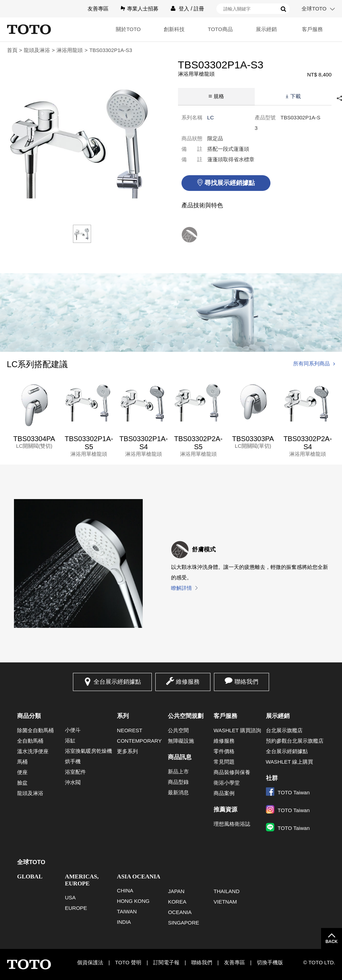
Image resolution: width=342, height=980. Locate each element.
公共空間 (178, 730)
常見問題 (224, 762)
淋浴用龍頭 (70, 50)
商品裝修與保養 (232, 772)
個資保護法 (90, 962)
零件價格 (224, 751)
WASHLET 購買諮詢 (237, 730)
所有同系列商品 (311, 363)
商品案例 (224, 793)
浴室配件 (75, 772)
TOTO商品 (220, 29)
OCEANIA (180, 912)
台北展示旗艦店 (284, 730)
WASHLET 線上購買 (290, 762)
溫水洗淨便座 (33, 751)
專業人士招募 (143, 9)
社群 (272, 778)
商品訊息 (180, 757)
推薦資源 (225, 810)
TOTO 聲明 (128, 962)
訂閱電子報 (166, 962)
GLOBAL (30, 877)
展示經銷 (266, 29)
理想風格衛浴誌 (232, 824)
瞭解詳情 (181, 588)
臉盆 (22, 783)
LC (211, 117)
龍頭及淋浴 (37, 50)
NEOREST (130, 730)
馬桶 (22, 762)
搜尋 (283, 9)
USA (70, 897)
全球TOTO (314, 9)
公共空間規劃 (186, 716)
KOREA (177, 902)
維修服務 (188, 682)
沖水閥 (73, 782)
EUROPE (76, 908)
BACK (332, 942)
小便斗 (73, 730)
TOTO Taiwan (288, 792)
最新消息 (178, 792)
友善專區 (98, 9)
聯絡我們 (246, 682)
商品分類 (29, 716)
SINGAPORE (183, 923)
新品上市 (178, 771)
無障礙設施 (181, 741)
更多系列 (127, 751)
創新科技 (174, 29)
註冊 (199, 9)
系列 (123, 716)
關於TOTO (128, 29)
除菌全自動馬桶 (35, 730)
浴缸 (70, 740)
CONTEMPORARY (139, 741)
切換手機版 (270, 962)
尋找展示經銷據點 (230, 183)
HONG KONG (133, 901)
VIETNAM (225, 902)
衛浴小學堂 (227, 783)
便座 (22, 772)
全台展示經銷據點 (117, 682)
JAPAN (176, 891)
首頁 (12, 50)
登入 (184, 9)
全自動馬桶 (30, 741)
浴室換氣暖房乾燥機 (88, 751)
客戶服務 (312, 29)
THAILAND (226, 891)
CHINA (125, 890)
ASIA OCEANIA (139, 877)
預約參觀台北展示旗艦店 (295, 741)
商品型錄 (178, 782)
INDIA (124, 922)
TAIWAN (127, 911)
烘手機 (73, 761)
